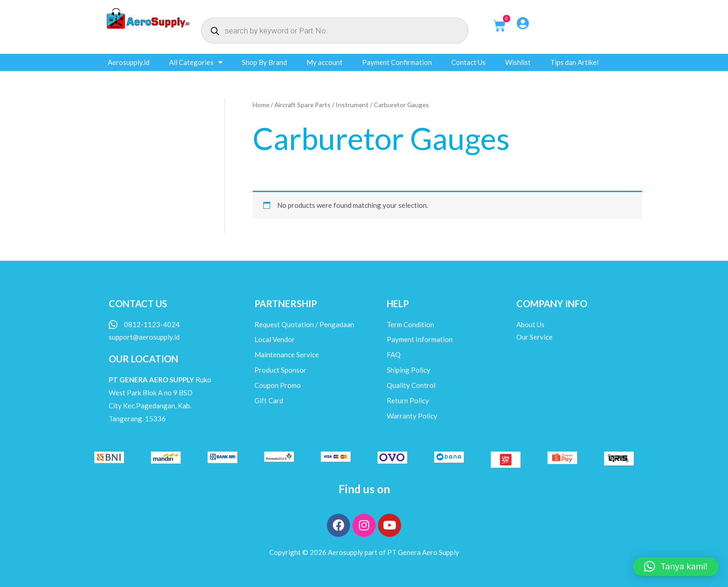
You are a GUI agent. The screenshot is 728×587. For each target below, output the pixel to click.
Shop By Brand (264, 62)
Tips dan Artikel (574, 62)
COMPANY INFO (552, 303)
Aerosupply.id (129, 62)
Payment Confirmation (397, 62)
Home (261, 105)
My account (325, 62)
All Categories (196, 62)
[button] (676, 567)
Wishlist (518, 62)
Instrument (352, 105)
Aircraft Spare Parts (302, 105)
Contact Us (468, 62)
